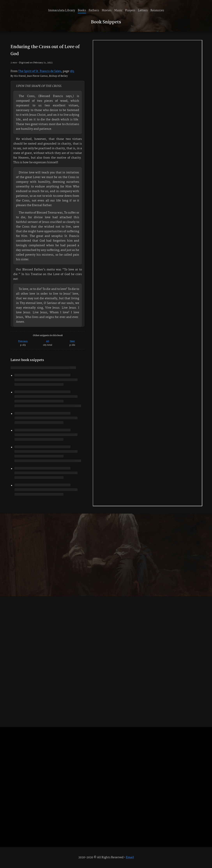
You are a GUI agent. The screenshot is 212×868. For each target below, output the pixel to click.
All (48, 341)
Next (72, 341)
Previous (23, 341)
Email (130, 857)
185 (72, 71)
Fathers (94, 11)
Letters (143, 11)
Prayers (130, 11)
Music (118, 11)
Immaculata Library (62, 11)
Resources (157, 11)
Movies (107, 11)
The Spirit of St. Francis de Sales (40, 71)
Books (82, 11)
